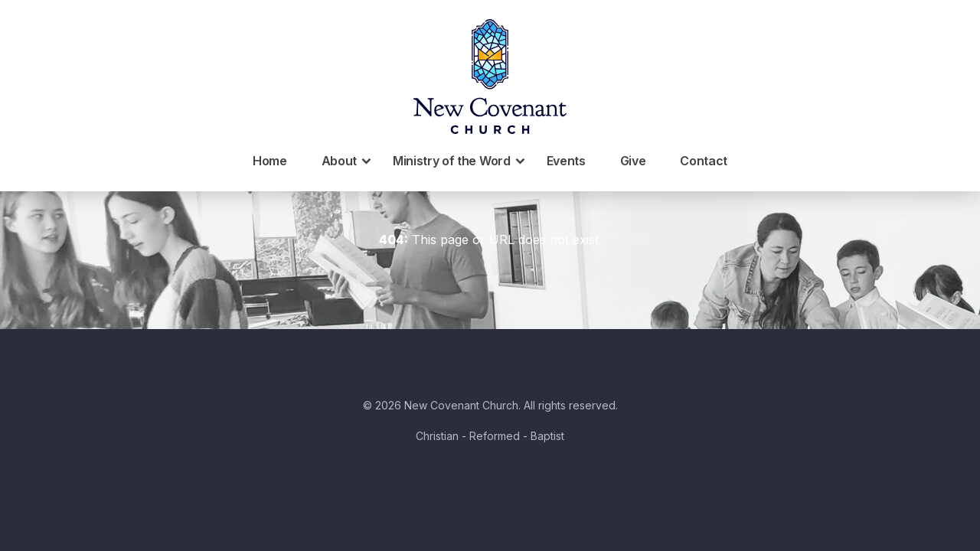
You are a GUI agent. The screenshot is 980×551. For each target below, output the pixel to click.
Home (270, 161)
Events (566, 161)
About (348, 161)
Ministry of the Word (460, 161)
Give (633, 161)
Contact (704, 161)
